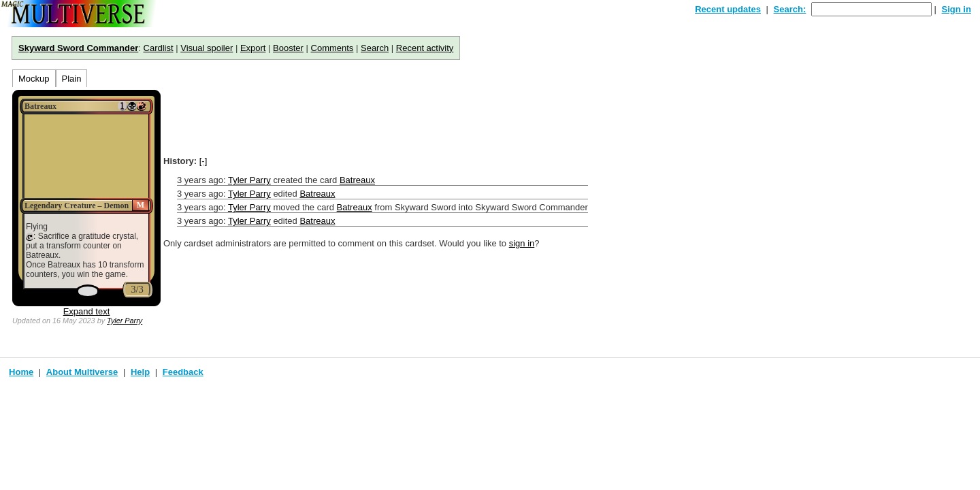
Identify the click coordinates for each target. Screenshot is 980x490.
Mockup (34, 79)
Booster (288, 48)
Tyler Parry (125, 321)
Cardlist (159, 48)
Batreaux (357, 180)
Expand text (87, 311)
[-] (203, 161)
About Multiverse (82, 372)
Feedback (183, 372)
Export (253, 48)
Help (140, 372)
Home (21, 372)
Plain (72, 79)
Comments (332, 48)
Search (375, 48)
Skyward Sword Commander (78, 48)
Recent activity (425, 48)
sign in (522, 243)
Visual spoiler (207, 48)
